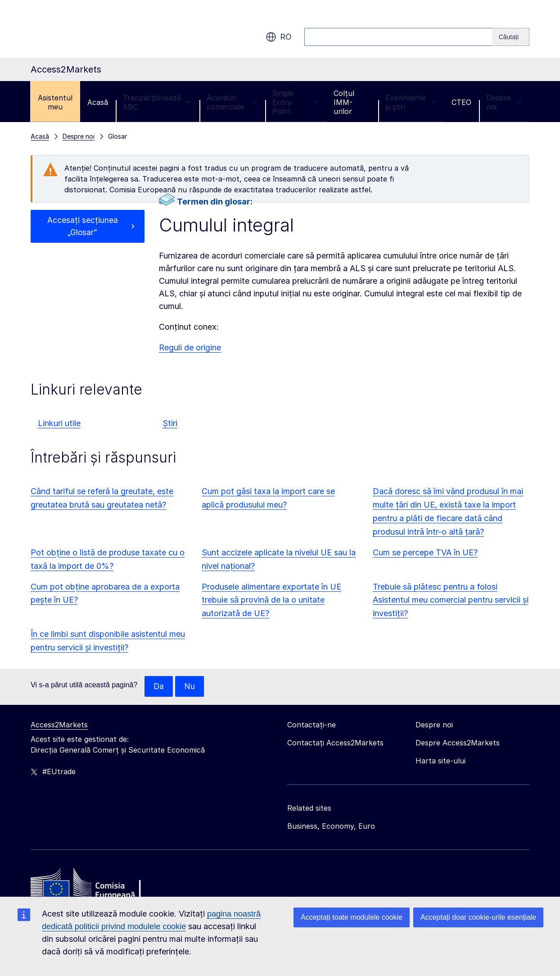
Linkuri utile (59, 423)
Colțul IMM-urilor (344, 102)
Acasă (98, 102)
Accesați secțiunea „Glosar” (83, 227)
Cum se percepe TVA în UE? (425, 552)
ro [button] (279, 37)
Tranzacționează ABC (157, 102)
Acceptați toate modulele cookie (352, 917)
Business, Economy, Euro (331, 826)
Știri (170, 423)
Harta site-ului (440, 761)
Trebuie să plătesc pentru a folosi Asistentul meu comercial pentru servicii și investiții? (451, 600)
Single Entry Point (296, 102)
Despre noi (504, 102)
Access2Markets (59, 725)
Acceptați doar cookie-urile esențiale (478, 917)
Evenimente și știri (411, 102)
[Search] (511, 37)
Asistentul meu (55, 102)
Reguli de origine (190, 347)
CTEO (461, 102)
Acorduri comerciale (232, 102)
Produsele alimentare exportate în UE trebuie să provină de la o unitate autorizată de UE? (271, 600)
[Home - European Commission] (96, 886)
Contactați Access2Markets (335, 743)
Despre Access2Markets (458, 743)
